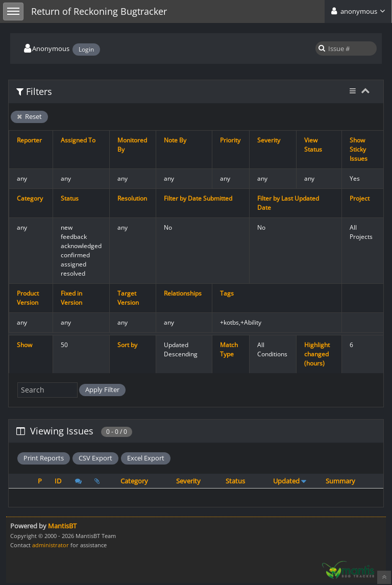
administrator (51, 545)
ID (58, 481)
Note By (175, 140)
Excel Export (146, 458)
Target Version (128, 298)
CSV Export (95, 458)
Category (30, 198)
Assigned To (78, 140)
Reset (29, 116)
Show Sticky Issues (359, 149)
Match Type (229, 349)
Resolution (132, 198)
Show (24, 345)
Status (70, 198)
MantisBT (62, 526)
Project (360, 198)
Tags (227, 293)
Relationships (183, 293)
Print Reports (44, 458)
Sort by (127, 345)
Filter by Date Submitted (198, 198)
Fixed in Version (71, 298)
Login (86, 49)
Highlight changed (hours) (317, 354)
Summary (340, 481)
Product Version (28, 298)
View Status (313, 145)
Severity (269, 140)
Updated (286, 481)
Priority (230, 140)
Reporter (29, 140)
